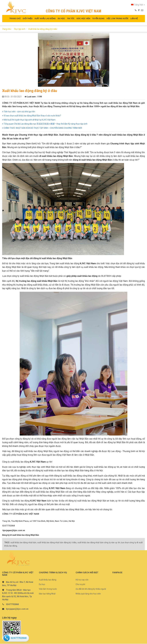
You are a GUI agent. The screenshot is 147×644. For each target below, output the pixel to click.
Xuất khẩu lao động (48, 580)
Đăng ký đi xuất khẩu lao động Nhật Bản (21, 535)
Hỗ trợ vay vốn (82, 580)
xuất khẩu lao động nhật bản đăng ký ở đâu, (57, 542)
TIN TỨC (71, 18)
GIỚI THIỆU (28, 18)
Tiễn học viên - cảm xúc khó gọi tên (19, 112)
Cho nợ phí (80, 584)
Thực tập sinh (19, 29)
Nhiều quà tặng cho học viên (88, 594)
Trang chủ (6, 29)
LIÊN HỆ (134, 18)
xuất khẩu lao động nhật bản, (24, 542)
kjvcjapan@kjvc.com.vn (14, 530)
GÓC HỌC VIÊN (83, 18)
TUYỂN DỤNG (98, 18)
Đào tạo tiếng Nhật (47, 594)
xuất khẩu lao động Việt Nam (123, 103)
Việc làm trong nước (48, 589)
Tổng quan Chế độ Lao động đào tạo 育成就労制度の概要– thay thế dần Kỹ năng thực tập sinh (45, 124)
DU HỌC (61, 18)
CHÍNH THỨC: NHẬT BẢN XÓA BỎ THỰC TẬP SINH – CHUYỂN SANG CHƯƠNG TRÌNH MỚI (42, 128)
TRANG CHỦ (15, 18)
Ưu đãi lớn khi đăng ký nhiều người (91, 589)
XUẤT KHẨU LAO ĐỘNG (45, 18)
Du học (42, 584)
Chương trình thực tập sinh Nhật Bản (38, 135)
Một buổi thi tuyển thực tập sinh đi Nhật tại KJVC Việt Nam (29, 120)
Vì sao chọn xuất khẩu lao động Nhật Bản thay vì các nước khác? (32, 116)
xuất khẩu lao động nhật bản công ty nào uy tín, (99, 542)
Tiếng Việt (138, 5)
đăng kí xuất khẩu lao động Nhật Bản (123, 135)
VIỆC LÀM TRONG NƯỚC (117, 18)
